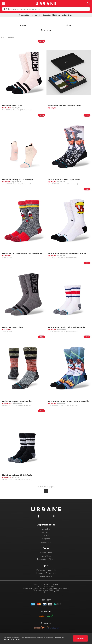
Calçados (46, 539)
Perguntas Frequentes (46, 573)
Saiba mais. (17, 639)
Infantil (46, 536)
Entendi (80, 638)
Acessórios (46, 542)
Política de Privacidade (46, 570)
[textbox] (48, 9)
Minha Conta (46, 556)
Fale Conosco (46, 576)
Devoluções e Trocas (46, 559)
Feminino (46, 532)
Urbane (4, 37)
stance (11, 37)
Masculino (46, 529)
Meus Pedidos (46, 553)
